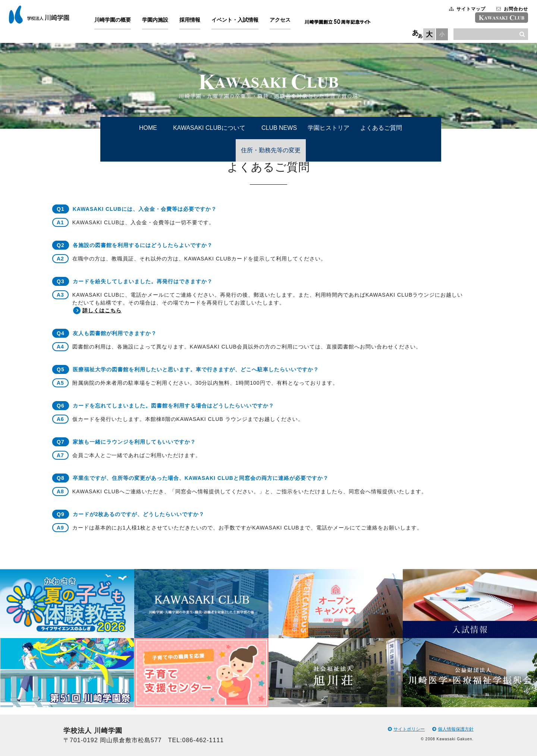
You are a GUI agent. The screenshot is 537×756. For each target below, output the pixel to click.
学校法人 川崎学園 (45, 16)
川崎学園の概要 (119, 22)
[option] (67, 638)
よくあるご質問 (381, 128)
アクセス (286, 22)
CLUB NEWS (279, 128)
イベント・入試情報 (241, 22)
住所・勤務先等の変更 (271, 150)
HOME (148, 128)
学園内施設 (161, 22)
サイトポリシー (406, 729)
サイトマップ (461, 11)
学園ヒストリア (329, 128)
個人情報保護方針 (453, 729)
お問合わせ (506, 11)
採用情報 (196, 22)
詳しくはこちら (101, 310)
